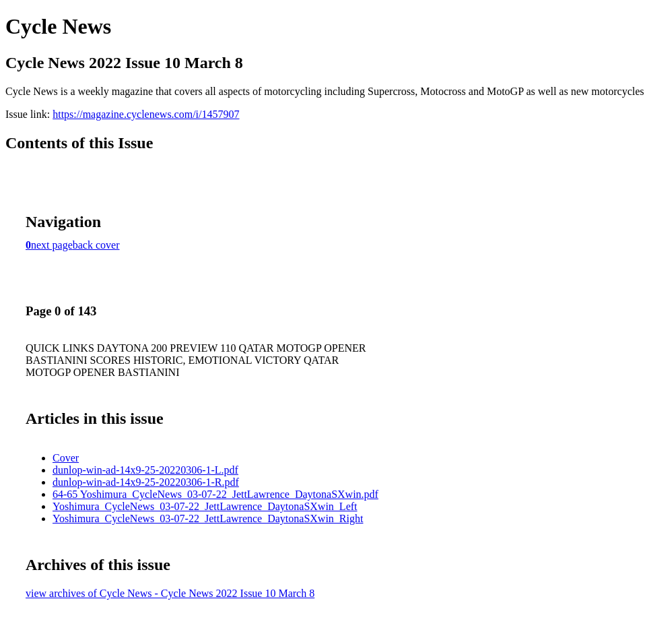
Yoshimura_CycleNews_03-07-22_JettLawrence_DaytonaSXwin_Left (205, 506)
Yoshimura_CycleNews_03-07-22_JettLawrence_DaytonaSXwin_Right (208, 518)
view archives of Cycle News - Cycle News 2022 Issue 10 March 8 (170, 593)
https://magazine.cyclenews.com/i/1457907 (146, 114)
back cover (96, 245)
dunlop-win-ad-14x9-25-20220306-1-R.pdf (146, 482)
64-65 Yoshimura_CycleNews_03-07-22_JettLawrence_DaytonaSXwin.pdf (215, 494)
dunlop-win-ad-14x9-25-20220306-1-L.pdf (145, 470)
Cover (66, 458)
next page (52, 245)
